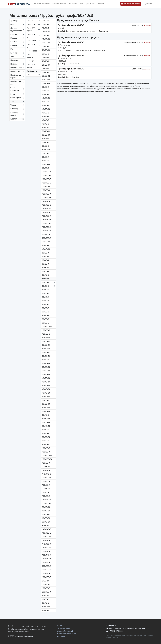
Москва (148, 4)
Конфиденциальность (137, 635)
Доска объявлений (59, 4)
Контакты (102, 4)
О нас (81, 4)
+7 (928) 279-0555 (115, 631)
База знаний (73, 4)
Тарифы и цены (90, 4)
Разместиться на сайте (42, 4)
